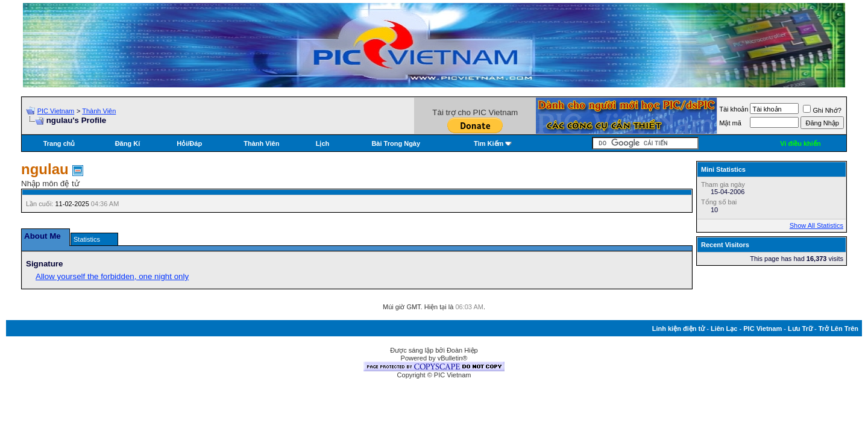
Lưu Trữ (800, 329)
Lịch (323, 143)
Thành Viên (99, 111)
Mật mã (730, 123)
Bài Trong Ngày (396, 143)
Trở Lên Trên (838, 329)
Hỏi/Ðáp (189, 143)
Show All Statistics (816, 225)
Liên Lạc (724, 329)
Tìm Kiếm (489, 143)
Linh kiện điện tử (678, 329)
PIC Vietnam (56, 111)
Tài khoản (734, 109)
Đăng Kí (128, 143)
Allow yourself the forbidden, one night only (112, 276)
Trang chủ (59, 143)
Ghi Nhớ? (822, 110)
